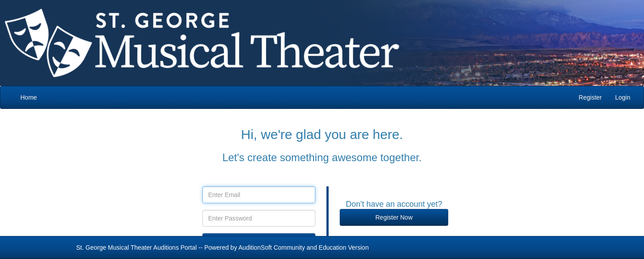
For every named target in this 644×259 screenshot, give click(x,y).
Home (29, 97)
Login (623, 97)
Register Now (394, 217)
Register (590, 97)
